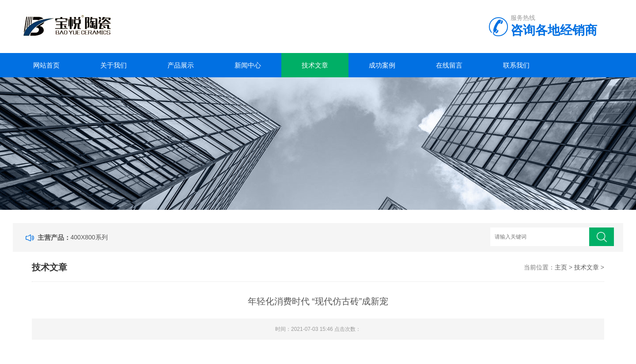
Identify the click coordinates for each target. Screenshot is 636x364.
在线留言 (449, 65)
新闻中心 (248, 65)
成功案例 (382, 65)
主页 (561, 267)
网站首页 (46, 65)
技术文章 (315, 65)
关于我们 (114, 65)
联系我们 (516, 65)
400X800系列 (89, 237)
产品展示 (181, 65)
